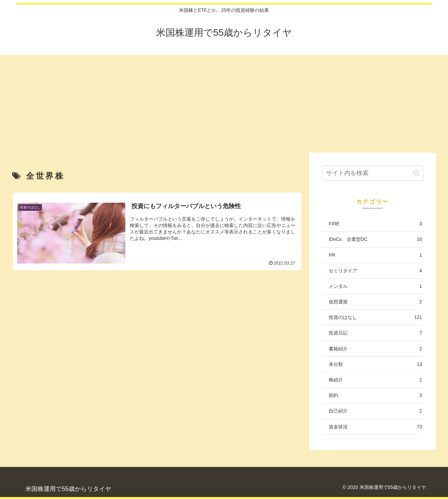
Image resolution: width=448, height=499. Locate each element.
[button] (416, 173)
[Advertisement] (224, 102)
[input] (373, 173)
